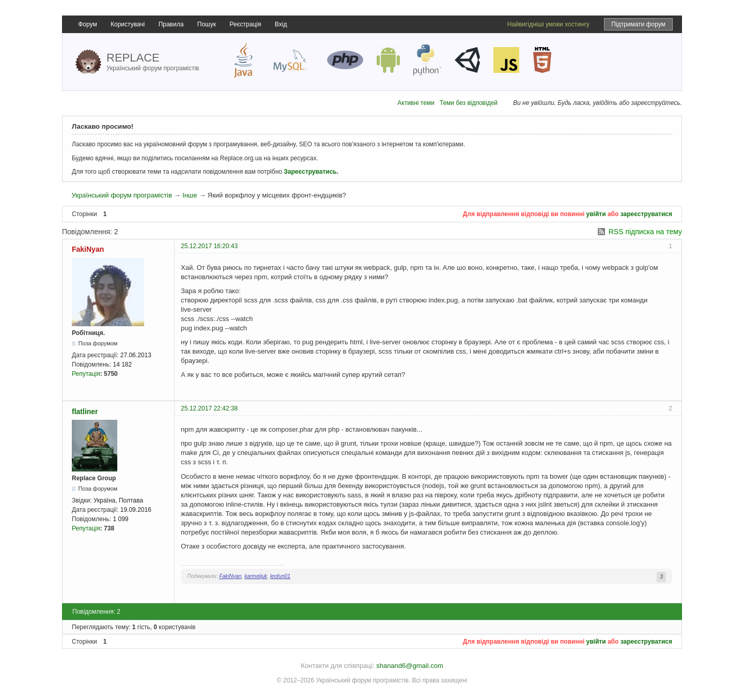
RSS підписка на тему (645, 232)
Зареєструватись (310, 172)
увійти (596, 214)
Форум (87, 24)
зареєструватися (646, 214)
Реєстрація (245, 24)
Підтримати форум (638, 24)
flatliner (85, 412)
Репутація (86, 374)
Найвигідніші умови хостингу (548, 24)
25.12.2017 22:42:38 (209, 408)
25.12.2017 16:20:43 (209, 246)
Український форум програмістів (121, 195)
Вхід (281, 24)
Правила (171, 24)
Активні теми (416, 103)
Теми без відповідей (469, 103)
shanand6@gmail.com (410, 666)
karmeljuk (256, 576)
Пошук (207, 24)
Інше (190, 195)
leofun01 (280, 576)
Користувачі (128, 24)
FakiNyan (88, 249)
